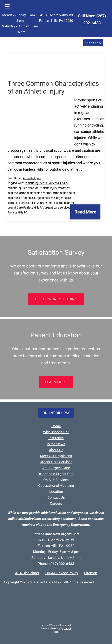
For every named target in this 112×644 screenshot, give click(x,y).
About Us (56, 450)
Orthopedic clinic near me (35, 193)
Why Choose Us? (56, 432)
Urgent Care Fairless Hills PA (25, 208)
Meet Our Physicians (56, 456)
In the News (56, 444)
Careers (56, 503)
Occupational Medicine (56, 486)
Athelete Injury (32, 178)
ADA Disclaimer (27, 573)
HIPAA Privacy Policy (62, 573)
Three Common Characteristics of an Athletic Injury (53, 87)
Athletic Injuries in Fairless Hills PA (46, 183)
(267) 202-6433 (62, 564)
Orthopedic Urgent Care (56, 474)
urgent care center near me (57, 203)
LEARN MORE (56, 382)
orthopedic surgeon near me (37, 198)
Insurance (56, 438)
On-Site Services (56, 480)
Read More (85, 212)
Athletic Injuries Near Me (23, 188)
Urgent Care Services (56, 462)
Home (56, 426)
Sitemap (91, 573)
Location (56, 492)
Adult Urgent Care (56, 468)
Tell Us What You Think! (56, 299)
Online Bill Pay (93, 43)
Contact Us (56, 497)
